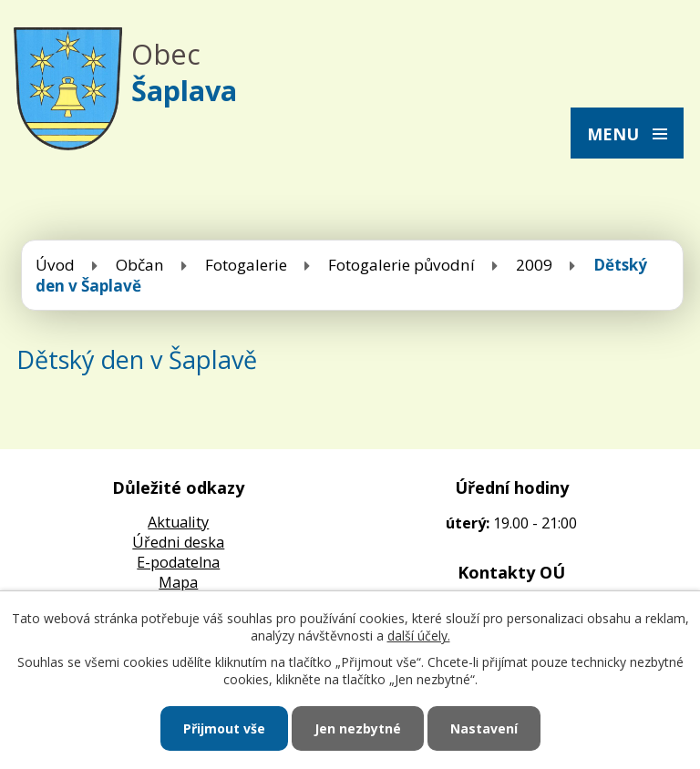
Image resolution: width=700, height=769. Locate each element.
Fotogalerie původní (401, 265)
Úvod (55, 265)
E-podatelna (178, 562)
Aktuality (178, 522)
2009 (534, 265)
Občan (140, 265)
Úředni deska (178, 542)
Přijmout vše (224, 728)
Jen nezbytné (358, 728)
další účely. (419, 636)
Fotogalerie (246, 265)
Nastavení (484, 728)
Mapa (178, 582)
